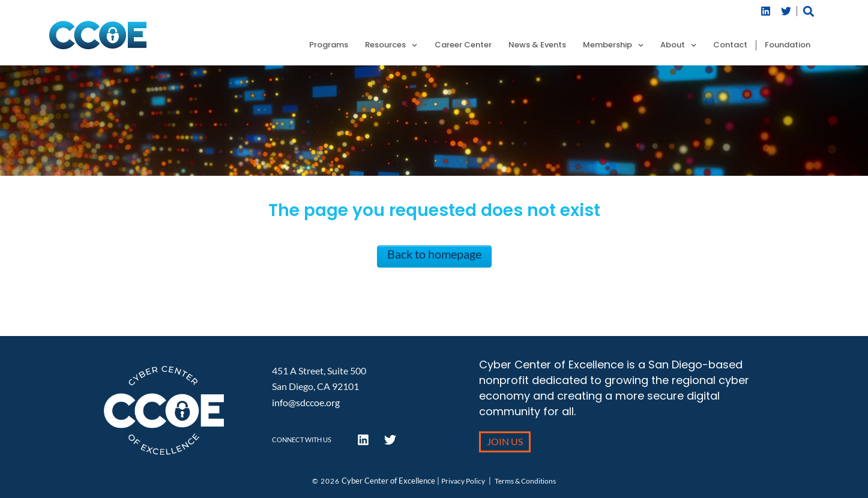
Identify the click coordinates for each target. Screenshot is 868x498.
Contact (730, 45)
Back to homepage (434, 254)
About (678, 45)
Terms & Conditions (525, 481)
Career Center (463, 45)
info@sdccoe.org (306, 402)
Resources (391, 45)
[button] (809, 11)
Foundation (788, 45)
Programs (329, 45)
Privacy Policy (463, 481)
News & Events (537, 45)
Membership (613, 45)
